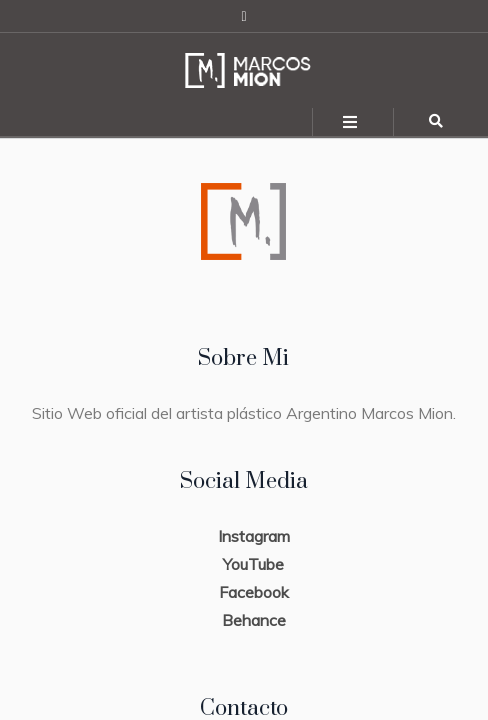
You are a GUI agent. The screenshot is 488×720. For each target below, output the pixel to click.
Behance (254, 620)
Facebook (254, 592)
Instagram (254, 536)
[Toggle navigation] (351, 122)
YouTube (253, 564)
